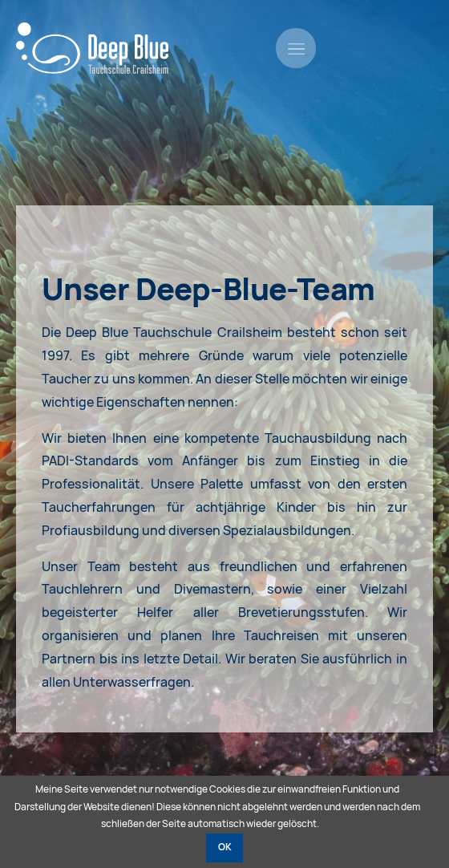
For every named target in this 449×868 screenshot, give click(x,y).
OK (225, 847)
